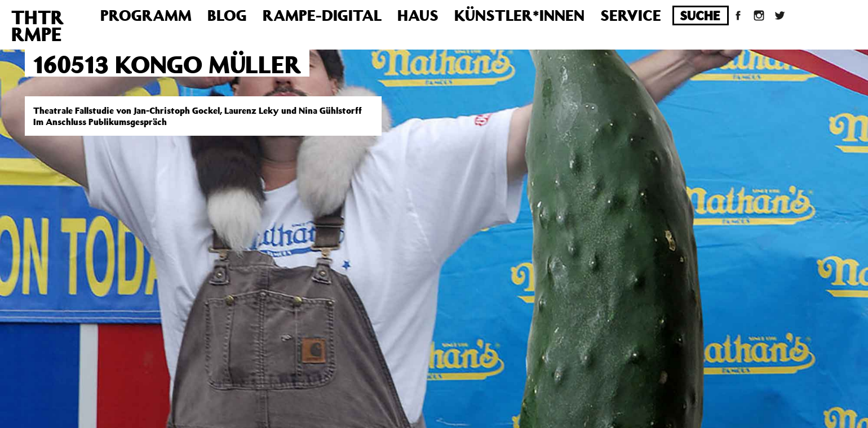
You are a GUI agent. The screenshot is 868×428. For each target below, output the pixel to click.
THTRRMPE (37, 25)
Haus (418, 15)
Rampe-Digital (322, 15)
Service (631, 15)
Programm (146, 15)
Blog (227, 15)
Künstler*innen (519, 15)
